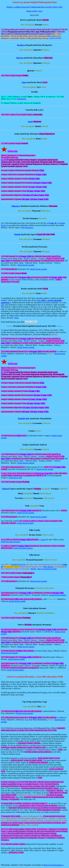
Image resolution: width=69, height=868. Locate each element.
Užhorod (5, 489)
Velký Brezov (48, 567)
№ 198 (4, 160)
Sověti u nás (12, 151)
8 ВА (42, 170)
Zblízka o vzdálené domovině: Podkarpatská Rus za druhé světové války (34, 7)
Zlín (3, 305)
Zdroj (16, 318)
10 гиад (30, 191)
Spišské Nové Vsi (18, 564)
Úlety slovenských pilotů (47, 569)
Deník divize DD (15, 478)
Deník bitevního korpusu (11, 542)
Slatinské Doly (24, 419)
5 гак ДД (48, 473)
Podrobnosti (21, 99)
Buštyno (20, 58)
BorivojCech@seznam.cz (54, 865)
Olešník (17, 234)
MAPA (33, 569)
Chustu (43, 540)
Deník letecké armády (26, 265)
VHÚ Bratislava (27, 228)
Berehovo (21, 45)
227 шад (34, 195)
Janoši (30, 122)
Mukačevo (16, 206)
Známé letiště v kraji (34, 11)
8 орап (34, 351)
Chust (24, 82)
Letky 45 (53, 223)
